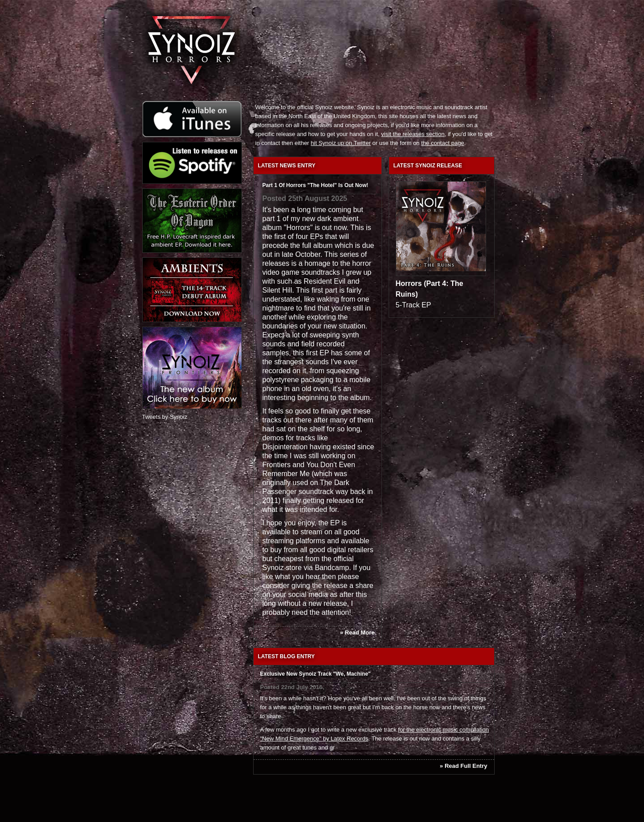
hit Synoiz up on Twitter (341, 143)
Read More (360, 632)
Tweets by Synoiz (165, 417)
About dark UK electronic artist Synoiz (370, 20)
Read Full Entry (466, 766)
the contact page (443, 143)
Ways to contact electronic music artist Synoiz (449, 20)
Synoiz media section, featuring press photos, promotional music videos (374, 36)
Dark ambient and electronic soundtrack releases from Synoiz (330, 36)
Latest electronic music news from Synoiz (333, 20)
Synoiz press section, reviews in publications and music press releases (411, 36)
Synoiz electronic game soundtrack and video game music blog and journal (406, 20)
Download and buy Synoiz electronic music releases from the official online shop (456, 36)
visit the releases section (413, 134)
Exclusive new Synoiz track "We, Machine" (316, 674)
